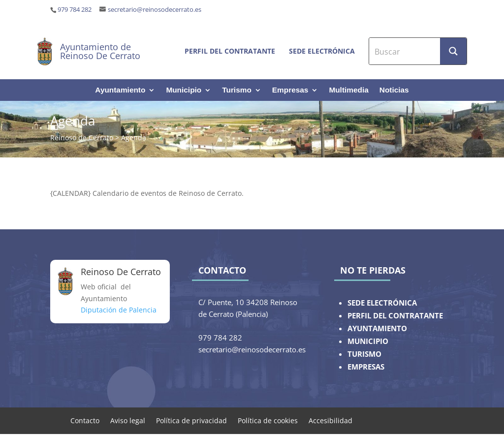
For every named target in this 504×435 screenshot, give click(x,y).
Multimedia (348, 90)
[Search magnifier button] (453, 51)
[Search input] (405, 51)
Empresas (290, 90)
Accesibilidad (331, 420)
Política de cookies (268, 420)
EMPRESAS (366, 367)
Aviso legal (128, 420)
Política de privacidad (191, 420)
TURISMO (364, 354)
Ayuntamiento (120, 90)
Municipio (184, 90)
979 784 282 (75, 10)
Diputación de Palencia (119, 310)
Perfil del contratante (230, 51)
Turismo (237, 90)
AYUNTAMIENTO (377, 328)
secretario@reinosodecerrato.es (155, 10)
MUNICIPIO (368, 341)
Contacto (85, 420)
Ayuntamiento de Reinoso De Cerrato (100, 51)
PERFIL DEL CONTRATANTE (395, 316)
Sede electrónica (322, 51)
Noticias (394, 90)
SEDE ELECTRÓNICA (382, 303)
